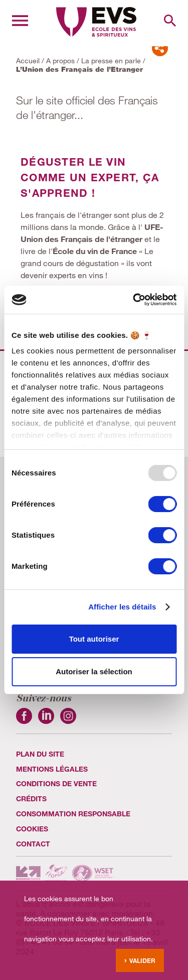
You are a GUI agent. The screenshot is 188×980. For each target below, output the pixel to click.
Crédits (31, 799)
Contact (33, 844)
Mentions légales (52, 769)
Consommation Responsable (73, 814)
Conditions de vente (56, 783)
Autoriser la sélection (94, 671)
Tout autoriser (94, 639)
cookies (32, 829)
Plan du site (40, 754)
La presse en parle (111, 60)
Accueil (28, 60)
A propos (60, 60)
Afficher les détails (122, 607)
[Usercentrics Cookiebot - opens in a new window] (134, 300)
